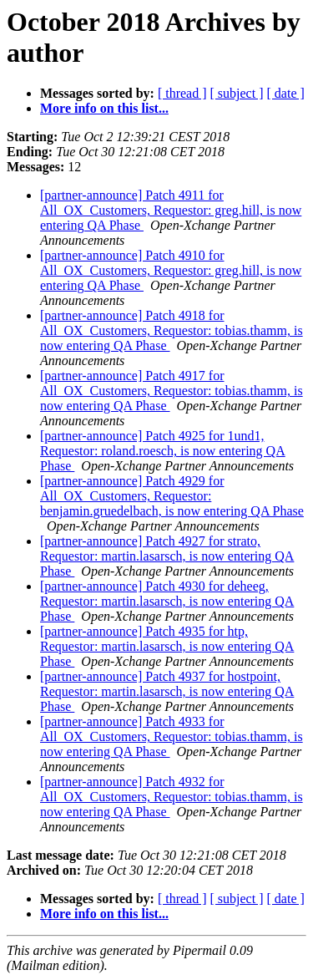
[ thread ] (182, 93)
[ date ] (286, 93)
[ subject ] (237, 93)
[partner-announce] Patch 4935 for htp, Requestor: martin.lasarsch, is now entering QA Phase (167, 646)
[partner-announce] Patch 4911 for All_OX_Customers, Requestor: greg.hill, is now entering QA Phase (171, 210)
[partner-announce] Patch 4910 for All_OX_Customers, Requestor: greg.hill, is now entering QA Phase (171, 270)
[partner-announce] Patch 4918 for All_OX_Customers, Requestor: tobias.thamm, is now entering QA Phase (172, 330)
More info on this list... (104, 108)
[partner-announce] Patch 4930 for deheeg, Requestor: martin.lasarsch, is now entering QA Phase (167, 601)
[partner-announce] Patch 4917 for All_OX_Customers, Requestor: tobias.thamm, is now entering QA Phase (172, 391)
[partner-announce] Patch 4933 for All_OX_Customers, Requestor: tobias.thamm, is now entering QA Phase (172, 736)
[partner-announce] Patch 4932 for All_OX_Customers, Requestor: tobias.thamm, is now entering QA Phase (172, 797)
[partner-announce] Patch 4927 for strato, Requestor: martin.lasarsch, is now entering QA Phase (167, 556)
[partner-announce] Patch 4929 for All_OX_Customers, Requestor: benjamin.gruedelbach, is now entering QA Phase (172, 496)
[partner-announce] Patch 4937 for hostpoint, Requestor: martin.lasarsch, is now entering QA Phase (167, 691)
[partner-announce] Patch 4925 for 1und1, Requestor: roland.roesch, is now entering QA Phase (163, 451)
